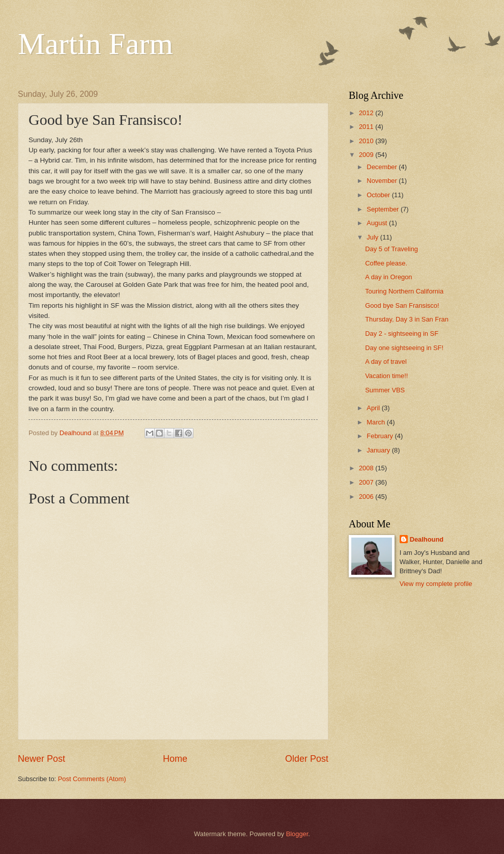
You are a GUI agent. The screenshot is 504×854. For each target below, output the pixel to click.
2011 (367, 127)
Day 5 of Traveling (391, 249)
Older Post (307, 759)
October (379, 195)
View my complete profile (436, 584)
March (376, 422)
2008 (367, 468)
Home (175, 759)
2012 (367, 113)
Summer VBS (385, 390)
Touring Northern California (404, 291)
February (381, 436)
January (379, 450)
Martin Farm (95, 44)
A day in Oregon (388, 277)
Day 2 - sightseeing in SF (402, 333)
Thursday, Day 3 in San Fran (407, 319)
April (374, 408)
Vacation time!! (386, 376)
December (383, 167)
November (383, 181)
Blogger (297, 834)
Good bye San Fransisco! (402, 305)
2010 (367, 141)
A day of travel (386, 362)
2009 (367, 155)
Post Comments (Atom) (92, 779)
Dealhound (427, 539)
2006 (367, 497)
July (373, 237)
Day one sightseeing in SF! (404, 348)
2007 (367, 482)
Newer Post (41, 759)
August (378, 223)
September (384, 209)
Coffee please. (386, 263)
